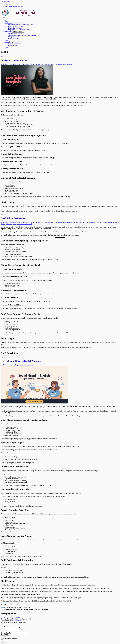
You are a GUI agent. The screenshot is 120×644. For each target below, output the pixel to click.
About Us (7, 42)
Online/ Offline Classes (15, 33)
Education (18, 64)
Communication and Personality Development (22, 35)
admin (3, 64)
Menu (3, 18)
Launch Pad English (9, 105)
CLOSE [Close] (4, 642)
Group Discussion (14, 37)
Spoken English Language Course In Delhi (21, 25)
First (20, 628)
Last (20, 630)
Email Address (6, 635)
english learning (45, 64)
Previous (3, 617)
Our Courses (8, 23)
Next (19, 617)
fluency (82, 222)
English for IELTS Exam (16, 26)
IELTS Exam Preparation (65, 64)
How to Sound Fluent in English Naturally (21, 361)
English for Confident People (15, 60)
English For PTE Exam (15, 28)
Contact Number (7, 633)
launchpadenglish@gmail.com (14, 6)
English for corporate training (31, 64)
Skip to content (5, 2)
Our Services (8, 31)
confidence (76, 222)
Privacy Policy (13, 45)
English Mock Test (14, 38)
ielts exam (54, 64)
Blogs (6, 40)
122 (16, 617)
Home (6, 21)
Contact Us (8, 47)
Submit (3, 637)
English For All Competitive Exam (19, 30)
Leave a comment (10, 64)
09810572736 (9, 5)
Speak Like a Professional (13, 218)
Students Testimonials (15, 44)
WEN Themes (16, 621)
